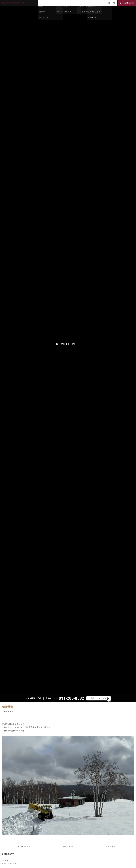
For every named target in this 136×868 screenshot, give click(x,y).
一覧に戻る (68, 841)
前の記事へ (111, 841)
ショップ (6, 855)
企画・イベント (9, 858)
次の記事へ (25, 841)
